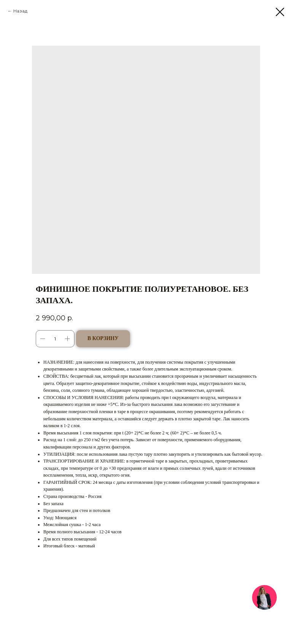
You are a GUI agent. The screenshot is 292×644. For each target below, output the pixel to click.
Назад (20, 11)
